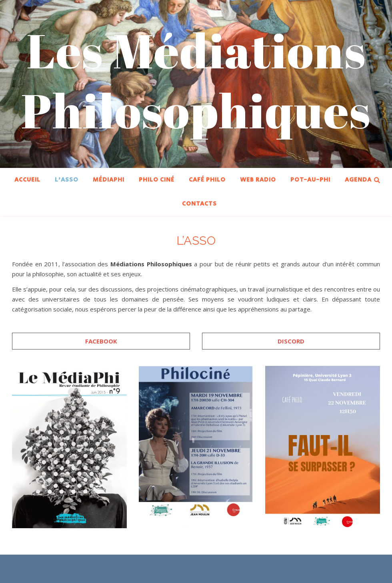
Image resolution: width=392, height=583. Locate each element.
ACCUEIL (27, 180)
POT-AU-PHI (310, 180)
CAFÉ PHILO (207, 180)
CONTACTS (199, 204)
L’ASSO (67, 180)
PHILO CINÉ (157, 180)
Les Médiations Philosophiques (196, 80)
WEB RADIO (258, 180)
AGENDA (358, 180)
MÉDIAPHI (109, 180)
